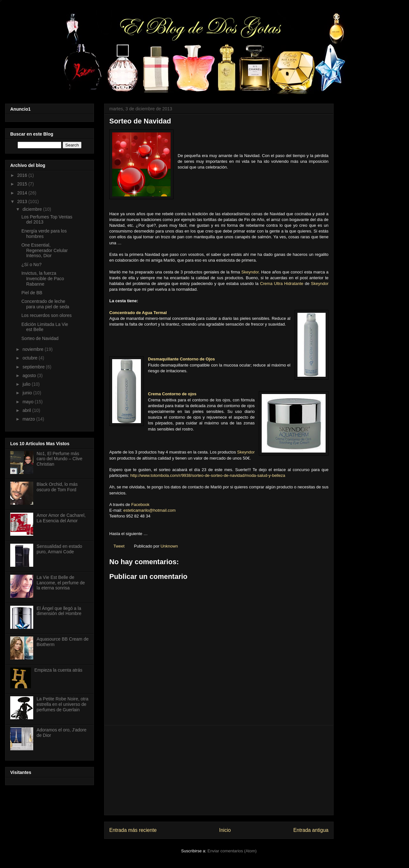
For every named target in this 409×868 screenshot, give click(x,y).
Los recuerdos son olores (46, 315)
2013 (23, 201)
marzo (29, 419)
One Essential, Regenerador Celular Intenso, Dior (45, 250)
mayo (28, 402)
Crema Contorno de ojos (172, 394)
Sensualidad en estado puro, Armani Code (59, 549)
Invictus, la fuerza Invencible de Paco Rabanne (43, 279)
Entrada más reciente (133, 830)
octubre (31, 358)
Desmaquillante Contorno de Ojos (181, 359)
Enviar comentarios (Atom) (232, 851)
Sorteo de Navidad (40, 338)
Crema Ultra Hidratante (282, 284)
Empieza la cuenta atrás (58, 670)
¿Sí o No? (31, 264)
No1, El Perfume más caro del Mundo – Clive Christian (60, 459)
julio (27, 384)
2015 (23, 184)
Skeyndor (250, 272)
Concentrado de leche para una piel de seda (45, 304)
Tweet (119, 546)
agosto (30, 375)
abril (27, 410)
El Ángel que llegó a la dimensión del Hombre (59, 611)
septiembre (34, 367)
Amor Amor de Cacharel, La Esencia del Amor (61, 518)
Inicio (225, 830)
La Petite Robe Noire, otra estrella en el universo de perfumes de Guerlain (63, 704)
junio (28, 393)
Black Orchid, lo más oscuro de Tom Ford (57, 487)
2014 (23, 193)
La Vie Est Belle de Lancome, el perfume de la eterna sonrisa (61, 583)
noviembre (33, 349)
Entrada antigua (311, 830)
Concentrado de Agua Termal (138, 313)
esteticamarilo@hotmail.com (149, 510)
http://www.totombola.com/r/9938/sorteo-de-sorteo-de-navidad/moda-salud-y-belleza (208, 475)
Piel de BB (32, 293)
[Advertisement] (219, 770)
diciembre (33, 209)
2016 (23, 175)
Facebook (140, 505)
